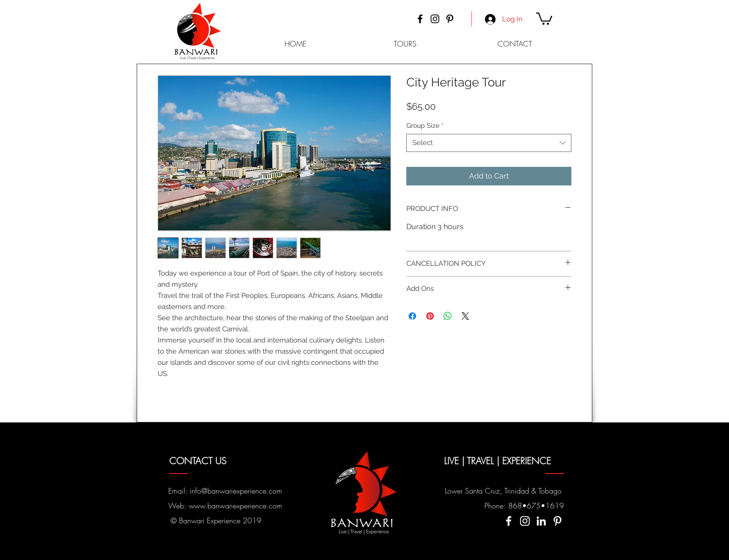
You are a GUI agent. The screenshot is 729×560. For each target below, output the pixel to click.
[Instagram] (435, 19)
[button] (544, 18)
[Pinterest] (450, 19)
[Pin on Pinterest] (430, 316)
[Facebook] (420, 19)
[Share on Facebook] (412, 316)
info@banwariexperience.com (236, 491)
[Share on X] (465, 316)
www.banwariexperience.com (235, 506)
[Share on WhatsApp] (448, 316)
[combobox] (489, 143)
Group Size (425, 125)
